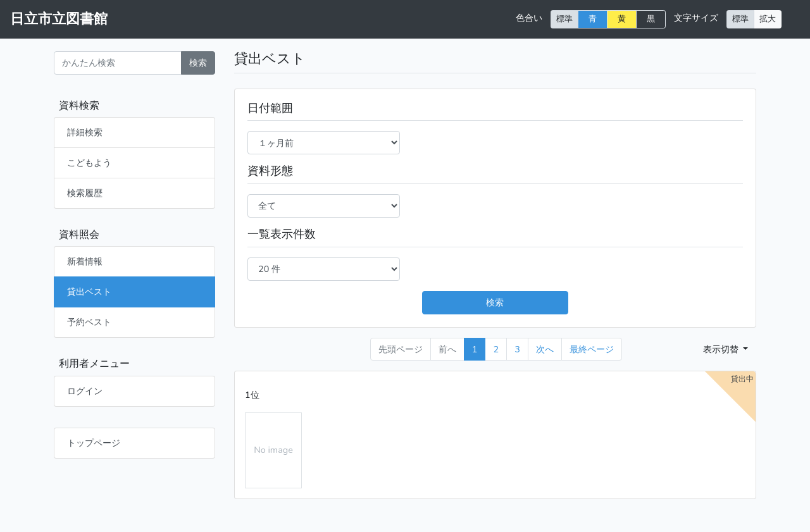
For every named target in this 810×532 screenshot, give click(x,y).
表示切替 (722, 349)
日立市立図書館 (59, 19)
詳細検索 (85, 132)
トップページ (94, 443)
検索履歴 (85, 193)
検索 (198, 63)
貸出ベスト (89, 292)
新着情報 (85, 261)
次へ (545, 349)
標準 (564, 19)
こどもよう (89, 163)
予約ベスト (89, 322)
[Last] (592, 349)
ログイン (85, 391)
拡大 (768, 19)
